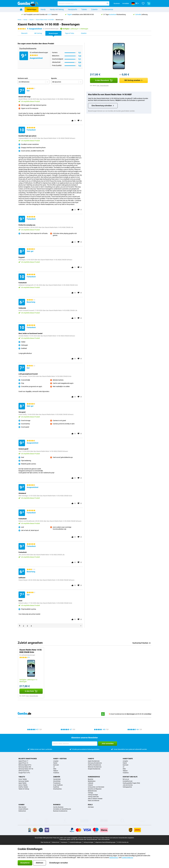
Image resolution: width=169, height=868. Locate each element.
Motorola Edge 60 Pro (25, 765)
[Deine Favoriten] (143, 3)
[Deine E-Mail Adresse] (75, 744)
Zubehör (94, 9)
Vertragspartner (127, 787)
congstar (56, 761)
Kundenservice (107, 9)
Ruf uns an (126, 779)
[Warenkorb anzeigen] (149, 3)
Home (19, 20)
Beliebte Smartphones (28, 759)
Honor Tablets (23, 779)
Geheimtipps (32, 9)
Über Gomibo (22, 807)
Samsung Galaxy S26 (25, 767)
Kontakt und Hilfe (130, 777)
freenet (55, 763)
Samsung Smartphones (95, 763)
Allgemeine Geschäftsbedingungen (105, 842)
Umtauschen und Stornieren (96, 787)
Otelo (55, 769)
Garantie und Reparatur (95, 789)
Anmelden (126, 3)
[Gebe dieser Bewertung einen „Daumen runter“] (78, 121)
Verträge (90, 793)
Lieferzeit (91, 783)
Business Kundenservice (60, 811)
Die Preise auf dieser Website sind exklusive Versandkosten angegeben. (114, 838)
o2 (54, 767)
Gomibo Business (58, 807)
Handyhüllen (57, 779)
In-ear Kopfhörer (58, 785)
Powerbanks (57, 783)
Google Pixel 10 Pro (24, 773)
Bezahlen (91, 779)
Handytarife (72, 9)
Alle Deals (91, 807)
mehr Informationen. (104, 839)
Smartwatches (57, 789)
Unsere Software (23, 809)
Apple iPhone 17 (23, 761)
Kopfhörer (56, 787)
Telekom (56, 771)
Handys (91, 759)
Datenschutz (22, 811)
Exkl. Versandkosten (103, 86)
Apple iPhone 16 (23, 763)
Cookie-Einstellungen (76, 842)
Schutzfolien (57, 781)
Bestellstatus (92, 781)
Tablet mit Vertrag (24, 789)
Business (57, 805)
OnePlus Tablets (23, 787)
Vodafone (56, 773)
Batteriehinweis (92, 791)
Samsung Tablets (24, 781)
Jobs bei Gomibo (128, 785)
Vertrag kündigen (93, 795)
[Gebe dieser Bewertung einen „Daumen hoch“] (72, 121)
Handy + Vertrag (60, 759)
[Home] (21, 10)
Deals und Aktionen (94, 801)
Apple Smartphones (94, 761)
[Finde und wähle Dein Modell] (83, 3)
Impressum (64, 842)
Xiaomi (32, 20)
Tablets (84, 9)
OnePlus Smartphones (94, 765)
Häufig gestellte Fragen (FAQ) (131, 783)
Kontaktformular (128, 781)
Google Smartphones (94, 769)
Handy (43, 9)
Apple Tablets (22, 783)
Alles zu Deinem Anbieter (95, 799)
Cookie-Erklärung (127, 858)
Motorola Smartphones (95, 767)
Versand (90, 785)
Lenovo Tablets (23, 785)
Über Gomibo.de (45, 842)
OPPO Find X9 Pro (24, 771)
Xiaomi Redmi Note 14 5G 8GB (45, 20)
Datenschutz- (114, 858)
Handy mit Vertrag (57, 9)
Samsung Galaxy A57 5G (26, 769)
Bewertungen (59, 20)
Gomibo (22, 805)
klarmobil (56, 765)
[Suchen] (108, 3)
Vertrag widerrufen (93, 797)
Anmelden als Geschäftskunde (62, 809)
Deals (90, 805)
